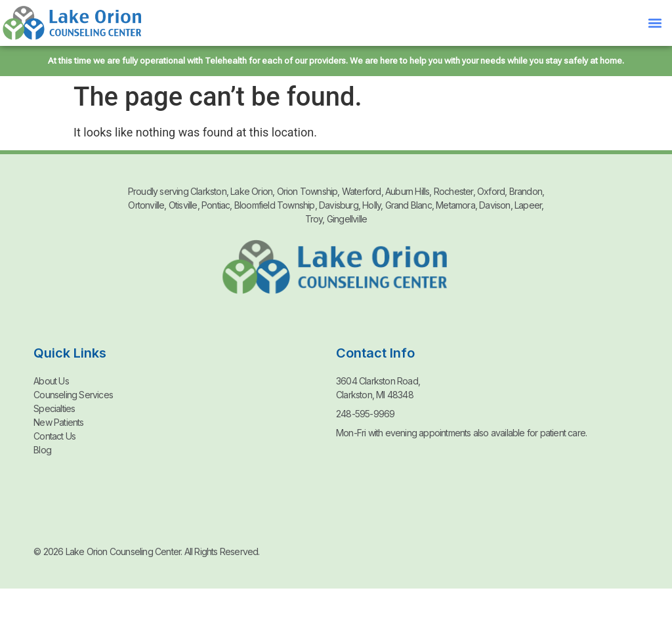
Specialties (54, 408)
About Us (51, 381)
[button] (655, 23)
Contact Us (54, 436)
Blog (42, 450)
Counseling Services (73, 395)
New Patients (58, 422)
